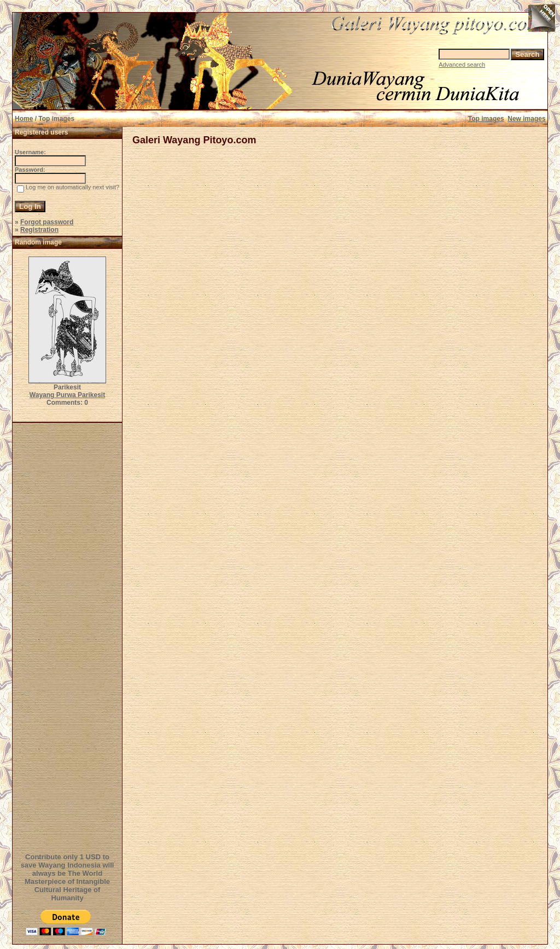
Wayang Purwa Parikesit (67, 395)
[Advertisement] (69, 636)
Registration (39, 230)
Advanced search (462, 65)
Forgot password (47, 222)
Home (24, 119)
